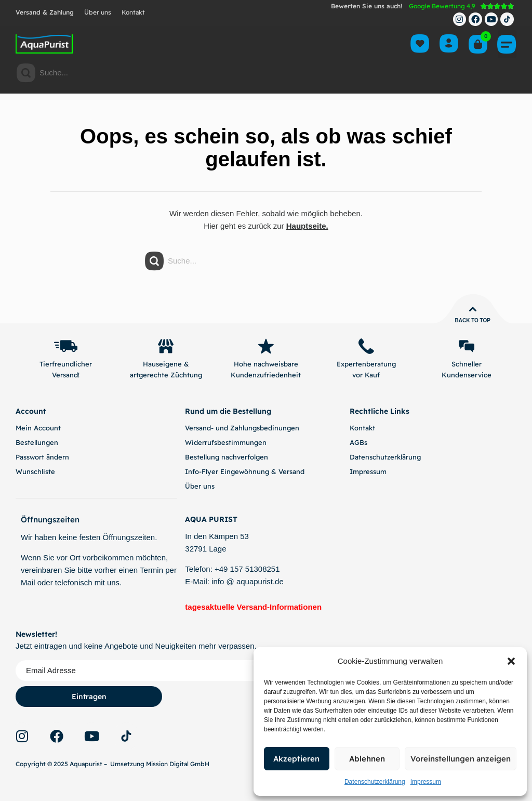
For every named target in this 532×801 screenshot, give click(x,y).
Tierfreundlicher (66, 364)
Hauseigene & (166, 364)
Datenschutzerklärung (375, 782)
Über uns (98, 12)
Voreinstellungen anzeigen (461, 759)
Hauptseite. (307, 226)
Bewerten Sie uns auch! (367, 6)
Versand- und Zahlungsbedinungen (242, 428)
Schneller (467, 364)
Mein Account (38, 428)
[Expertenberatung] (366, 347)
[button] (511, 661)
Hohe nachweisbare (266, 364)
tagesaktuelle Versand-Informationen (253, 607)
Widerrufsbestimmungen (226, 442)
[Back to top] (473, 309)
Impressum (426, 782)
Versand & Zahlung (45, 12)
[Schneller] (467, 347)
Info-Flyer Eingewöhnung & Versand (245, 471)
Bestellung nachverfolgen (227, 457)
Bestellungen (37, 442)
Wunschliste (35, 471)
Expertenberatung (366, 364)
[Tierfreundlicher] (65, 347)
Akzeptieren (296, 759)
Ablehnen (367, 759)
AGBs (358, 442)
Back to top (473, 320)
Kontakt (133, 12)
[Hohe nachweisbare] (266, 347)
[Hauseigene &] (166, 347)
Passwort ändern (42, 457)
